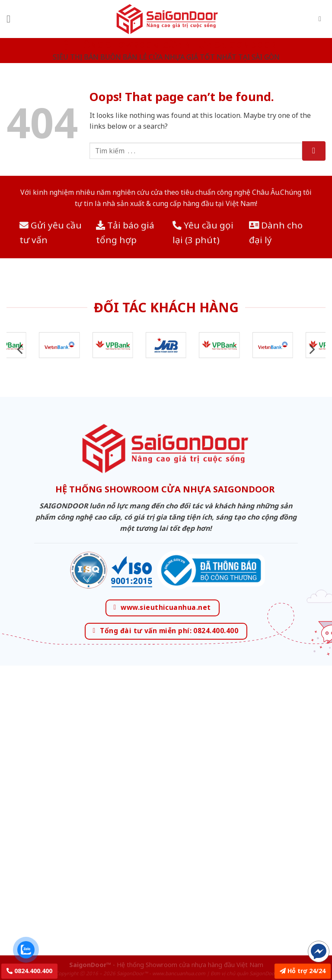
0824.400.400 (29, 971)
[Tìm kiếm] (322, 19)
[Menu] (12, 19)
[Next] (311, 350)
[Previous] (21, 350)
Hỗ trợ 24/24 (303, 971)
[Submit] (314, 151)
